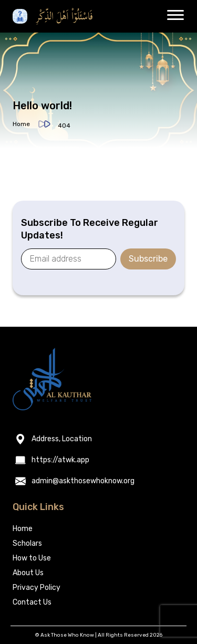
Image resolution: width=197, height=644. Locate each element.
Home (21, 124)
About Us (28, 573)
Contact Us (32, 602)
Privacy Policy (37, 588)
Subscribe (148, 259)
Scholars (27, 543)
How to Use (32, 558)
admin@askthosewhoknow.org (83, 481)
